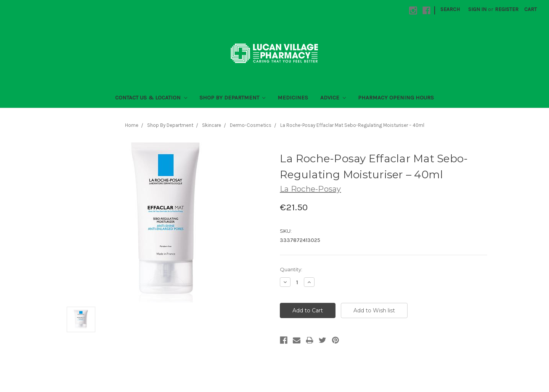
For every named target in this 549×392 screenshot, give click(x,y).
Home (132, 125)
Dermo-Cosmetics (251, 125)
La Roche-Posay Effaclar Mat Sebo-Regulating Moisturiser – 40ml (352, 125)
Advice (333, 98)
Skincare (212, 125)
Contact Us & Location (151, 98)
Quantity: (291, 269)
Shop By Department (233, 98)
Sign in (477, 9)
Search (450, 9)
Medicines (293, 98)
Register (507, 9)
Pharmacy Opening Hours (396, 98)
